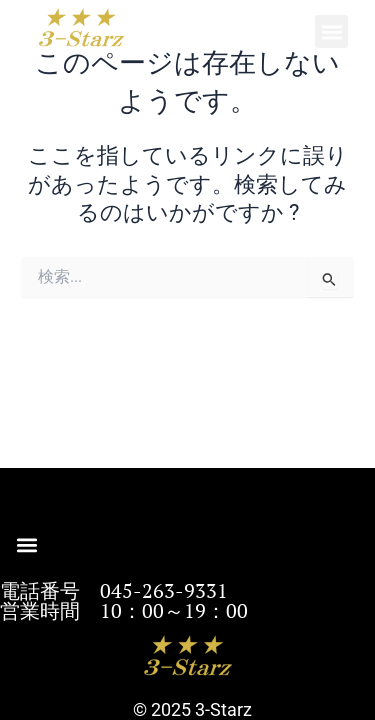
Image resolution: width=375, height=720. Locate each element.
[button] (331, 31)
